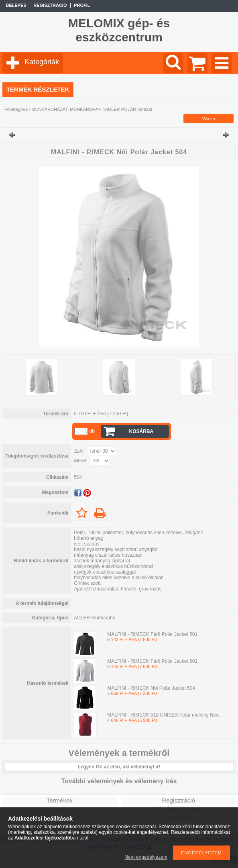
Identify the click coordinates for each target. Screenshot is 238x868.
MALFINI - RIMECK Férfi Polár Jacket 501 (152, 634)
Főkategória (16, 109)
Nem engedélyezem (146, 857)
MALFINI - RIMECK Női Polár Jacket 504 (151, 688)
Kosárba (141, 431)
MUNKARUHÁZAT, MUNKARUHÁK (67, 109)
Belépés (16, 5)
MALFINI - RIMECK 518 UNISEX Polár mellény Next (163, 715)
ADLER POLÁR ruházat (129, 109)
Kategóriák (42, 62)
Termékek (60, 800)
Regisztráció (178, 800)
